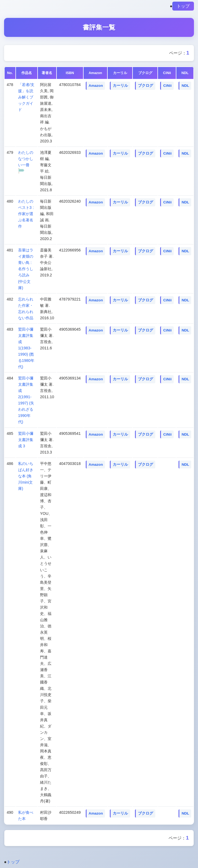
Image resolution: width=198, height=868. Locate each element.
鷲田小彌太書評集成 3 (26, 440)
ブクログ (146, 86)
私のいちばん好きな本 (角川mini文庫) (26, 476)
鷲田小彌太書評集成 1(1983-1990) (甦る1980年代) (26, 348)
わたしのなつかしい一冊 (26, 159)
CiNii (167, 86)
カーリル (120, 86)
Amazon (96, 86)
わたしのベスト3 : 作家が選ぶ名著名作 (26, 214)
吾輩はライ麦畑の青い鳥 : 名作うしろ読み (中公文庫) (26, 269)
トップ (183, 6)
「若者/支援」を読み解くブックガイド (26, 97)
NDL (185, 86)
